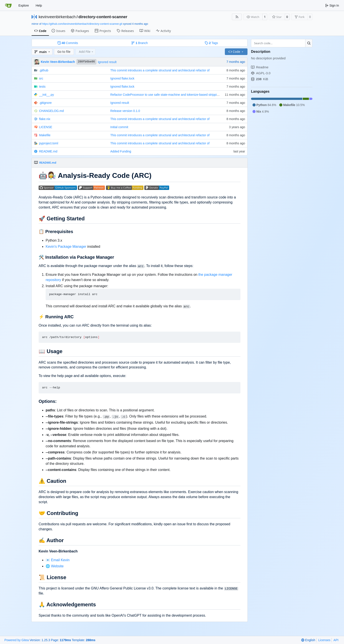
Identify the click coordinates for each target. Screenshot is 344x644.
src (41, 78)
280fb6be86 (86, 62)
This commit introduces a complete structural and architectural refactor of (160, 70)
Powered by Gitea (17, 640)
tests (42, 87)
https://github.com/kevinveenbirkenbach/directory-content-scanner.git (82, 24)
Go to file (64, 52)
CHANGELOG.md (51, 111)
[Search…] (309, 43)
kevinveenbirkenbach (57, 17)
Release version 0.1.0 (125, 111)
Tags (211, 43)
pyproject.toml (49, 143)
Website (57, 566)
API (336, 640)
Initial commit (119, 127)
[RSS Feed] (237, 17)
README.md (48, 151)
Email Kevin (60, 560)
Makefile (45, 135)
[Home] (8, 5)
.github (44, 70)
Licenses (324, 640)
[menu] (308, 640)
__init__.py (47, 95)
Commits (68, 43)
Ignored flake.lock (122, 78)
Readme (260, 67)
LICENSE (46, 127)
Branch (139, 43)
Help (39, 5)
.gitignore (45, 103)
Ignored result (107, 62)
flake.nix (45, 119)
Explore (24, 5)
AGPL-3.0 (261, 73)
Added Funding (121, 151)
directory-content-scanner (103, 17)
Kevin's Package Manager (66, 247)
